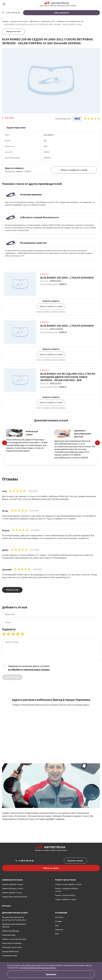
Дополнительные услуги (15, 913)
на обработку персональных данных (29, 669)
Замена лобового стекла (12, 884)
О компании (61, 913)
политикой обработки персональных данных (38, 968)
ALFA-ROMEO (49, 135)
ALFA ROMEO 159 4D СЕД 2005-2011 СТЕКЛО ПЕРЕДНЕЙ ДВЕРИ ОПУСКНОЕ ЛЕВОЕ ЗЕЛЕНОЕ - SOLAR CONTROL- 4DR (68, 377)
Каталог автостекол (19, 21)
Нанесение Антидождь (12, 943)
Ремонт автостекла (65, 880)
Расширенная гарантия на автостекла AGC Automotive (14, 919)
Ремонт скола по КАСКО (65, 895)
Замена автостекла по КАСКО (15, 897)
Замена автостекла (12, 880)
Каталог (6, 906)
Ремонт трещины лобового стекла (67, 890)
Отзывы (58, 921)
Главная (5, 21)
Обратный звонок (62, 13)
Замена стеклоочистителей (14, 939)
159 (45, 141)
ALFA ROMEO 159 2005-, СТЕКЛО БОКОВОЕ (67, 278)
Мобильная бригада (11, 931)
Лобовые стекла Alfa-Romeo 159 (70, 21)
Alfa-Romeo (35, 21)
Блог (57, 934)
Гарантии (59, 929)
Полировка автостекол (12, 947)
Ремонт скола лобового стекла (68, 884)
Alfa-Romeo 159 (48, 21)
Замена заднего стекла (12, 893)
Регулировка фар (10, 955)
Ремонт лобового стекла (66, 899)
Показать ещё (12, 590)
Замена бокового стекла (12, 888)
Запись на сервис (51, 868)
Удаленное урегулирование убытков (14, 925)
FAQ (57, 925)
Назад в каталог (13, 31)
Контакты (59, 917)
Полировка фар (9, 935)
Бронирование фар (10, 951)
